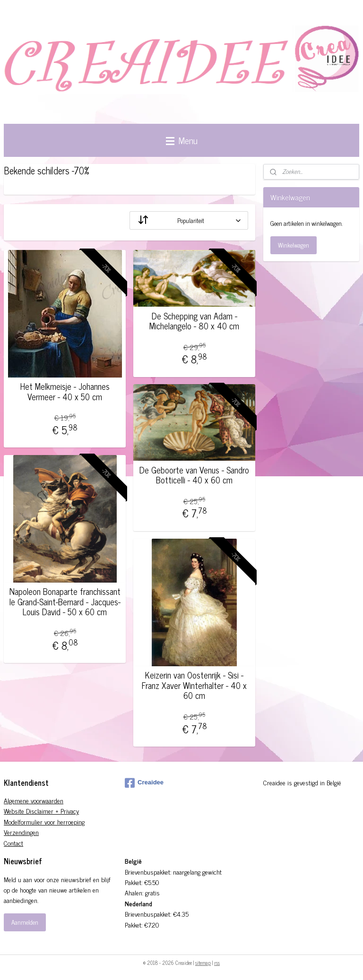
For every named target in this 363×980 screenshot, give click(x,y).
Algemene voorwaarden (34, 800)
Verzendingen (21, 832)
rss (217, 963)
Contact (13, 843)
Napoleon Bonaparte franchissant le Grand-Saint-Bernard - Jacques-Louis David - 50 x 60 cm (65, 602)
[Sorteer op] (189, 220)
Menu (182, 140)
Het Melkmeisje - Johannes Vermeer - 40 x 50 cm (65, 391)
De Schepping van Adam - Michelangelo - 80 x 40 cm (194, 321)
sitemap (203, 963)
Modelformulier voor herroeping (44, 821)
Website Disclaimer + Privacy (41, 811)
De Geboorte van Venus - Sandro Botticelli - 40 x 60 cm (194, 475)
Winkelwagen (294, 245)
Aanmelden (25, 922)
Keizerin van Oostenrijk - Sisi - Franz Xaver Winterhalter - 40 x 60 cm (194, 685)
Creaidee (144, 783)
